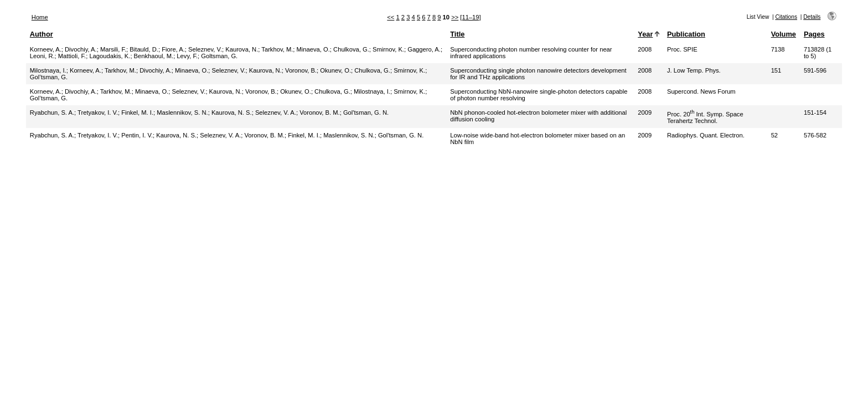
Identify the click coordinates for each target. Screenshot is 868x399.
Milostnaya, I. (48, 70)
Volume (784, 34)
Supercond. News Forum (701, 91)
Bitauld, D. (144, 49)
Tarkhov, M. (277, 49)
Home (40, 17)
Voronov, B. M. (320, 112)
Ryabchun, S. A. (52, 112)
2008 (645, 49)
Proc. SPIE (682, 49)
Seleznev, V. (205, 49)
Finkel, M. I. (137, 112)
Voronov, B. (301, 70)
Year (645, 34)
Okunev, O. (335, 70)
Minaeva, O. (313, 49)
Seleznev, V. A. (276, 112)
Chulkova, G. (351, 49)
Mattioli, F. (72, 56)
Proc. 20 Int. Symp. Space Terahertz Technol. (705, 117)
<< (391, 17)
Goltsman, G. (219, 56)
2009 (645, 112)
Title (457, 34)
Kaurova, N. (242, 49)
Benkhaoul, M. (154, 56)
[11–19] (470, 17)
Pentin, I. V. (137, 135)
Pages (814, 34)
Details (812, 17)
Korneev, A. (46, 49)
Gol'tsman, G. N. (366, 112)
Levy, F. (187, 56)
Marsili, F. (113, 49)
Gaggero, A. (424, 49)
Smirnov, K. (388, 49)
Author (42, 34)
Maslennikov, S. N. (182, 112)
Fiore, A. (173, 49)
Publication (686, 34)
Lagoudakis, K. (110, 56)
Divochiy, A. (81, 49)
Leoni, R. (42, 56)
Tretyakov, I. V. (98, 112)
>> (455, 17)
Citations (786, 17)
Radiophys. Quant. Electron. (706, 135)
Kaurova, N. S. (232, 112)
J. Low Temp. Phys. (694, 70)
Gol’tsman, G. (49, 77)
